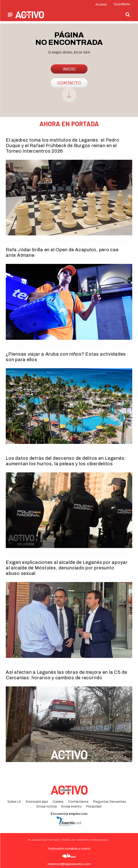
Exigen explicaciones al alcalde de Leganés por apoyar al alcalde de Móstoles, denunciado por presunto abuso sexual (67, 568)
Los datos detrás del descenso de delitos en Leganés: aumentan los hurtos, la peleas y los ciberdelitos (66, 461)
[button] (128, 14)
